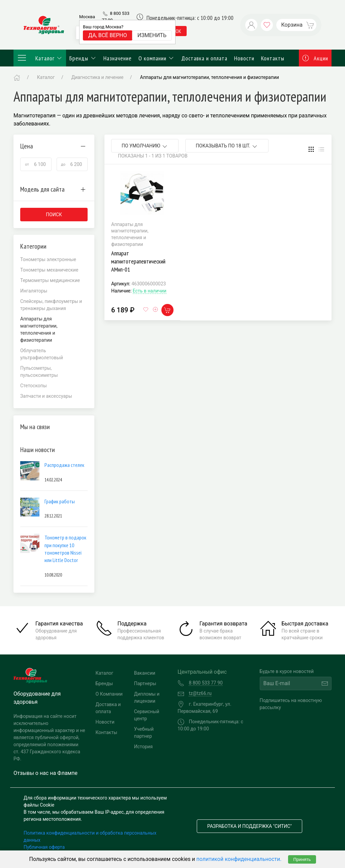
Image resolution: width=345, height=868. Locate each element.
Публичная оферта (44, 847)
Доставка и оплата (204, 58)
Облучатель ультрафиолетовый (42, 354)
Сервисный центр (147, 715)
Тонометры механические (49, 270)
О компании (157, 58)
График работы (60, 501)
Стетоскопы (34, 386)
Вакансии (145, 673)
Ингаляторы (34, 291)
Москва (87, 17)
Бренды (83, 58)
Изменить (152, 35)
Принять (302, 859)
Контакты (273, 58)
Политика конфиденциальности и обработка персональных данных (90, 836)
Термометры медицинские (50, 280)
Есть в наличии (150, 291)
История (143, 747)
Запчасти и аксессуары (46, 396)
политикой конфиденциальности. (239, 859)
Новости (244, 58)
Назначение (118, 58)
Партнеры (145, 683)
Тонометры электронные (48, 259)
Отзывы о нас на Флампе (45, 773)
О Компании (109, 694)
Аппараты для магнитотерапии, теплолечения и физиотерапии (210, 77)
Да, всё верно (108, 35)
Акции (315, 58)
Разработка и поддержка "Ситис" (249, 826)
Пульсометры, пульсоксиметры (39, 372)
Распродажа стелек (64, 465)
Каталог (40, 58)
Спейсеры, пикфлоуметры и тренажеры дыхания (51, 305)
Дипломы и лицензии (147, 697)
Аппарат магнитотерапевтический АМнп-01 (138, 261)
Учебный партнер (144, 733)
